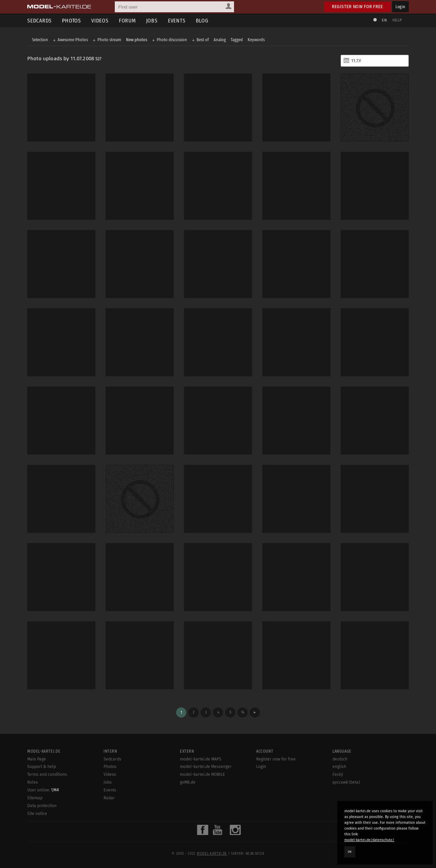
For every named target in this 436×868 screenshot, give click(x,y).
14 (243, 712)
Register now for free (357, 7)
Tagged (237, 40)
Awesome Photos (73, 40)
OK (350, 852)
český (338, 774)
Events (177, 21)
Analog (220, 40)
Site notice (37, 814)
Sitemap (35, 798)
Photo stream (109, 40)
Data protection (42, 806)
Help (397, 20)
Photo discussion (172, 40)
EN (384, 20)
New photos (137, 40)
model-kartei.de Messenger (206, 767)
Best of (203, 40)
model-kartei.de (212, 854)
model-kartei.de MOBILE (203, 774)
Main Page (37, 759)
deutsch (340, 759)
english (339, 767)
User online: (43, 790)
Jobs (152, 21)
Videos (100, 21)
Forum (127, 21)
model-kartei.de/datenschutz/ (369, 840)
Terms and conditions (47, 774)
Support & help (42, 767)
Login (400, 7)
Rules (33, 782)
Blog (202, 21)
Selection (40, 40)
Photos (72, 21)
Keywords (256, 40)
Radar (109, 798)
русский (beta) (346, 782)
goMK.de (188, 782)
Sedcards (40, 21)
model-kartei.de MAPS (201, 759)
